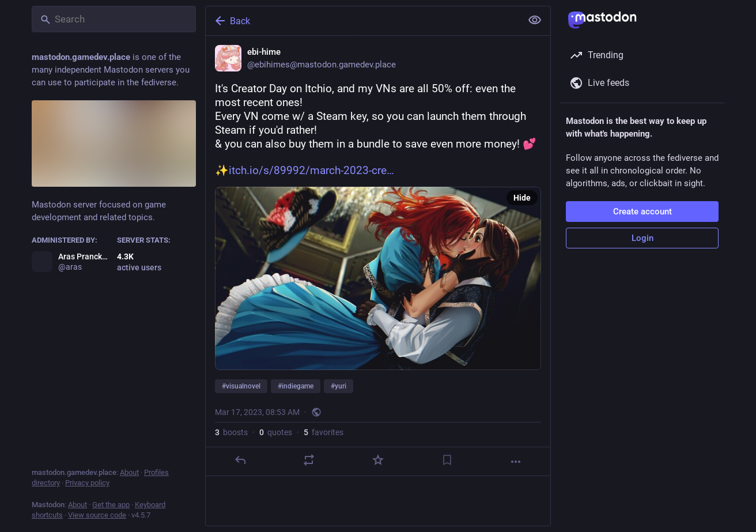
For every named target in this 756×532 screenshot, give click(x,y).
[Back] (362, 21)
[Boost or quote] (309, 460)
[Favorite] (378, 460)
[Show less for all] (535, 20)
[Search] (114, 19)
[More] (516, 462)
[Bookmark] (447, 460)
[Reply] (240, 460)
